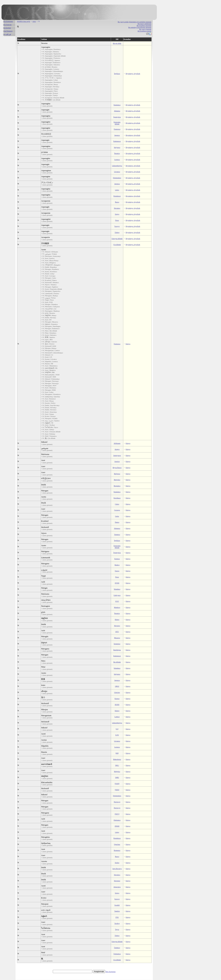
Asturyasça (117, 455)
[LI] (117, 729)
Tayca (117, 929)
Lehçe (117, 190)
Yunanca (117, 534)
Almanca (117, 111)
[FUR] (117, 583)
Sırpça (117, 214)
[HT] (117, 632)
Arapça (117, 449)
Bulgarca (117, 474)
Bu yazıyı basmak (145, 29)
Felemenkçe (117, 178)
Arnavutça (117, 887)
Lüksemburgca (117, 166)
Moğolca (117, 771)
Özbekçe (117, 948)
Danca (117, 522)
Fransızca (117, 129)
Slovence (117, 881)
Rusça (117, 202)
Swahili (117, 905)
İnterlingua (117, 650)
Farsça (117, 571)
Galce (117, 516)
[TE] (117, 917)
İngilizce (117, 74)
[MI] (117, 753)
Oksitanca (117, 820)
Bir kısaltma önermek (144, 25)
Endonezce (117, 141)
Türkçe (117, 232)
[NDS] (117, 790)
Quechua (117, 844)
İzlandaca (117, 668)
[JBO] (117, 686)
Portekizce (117, 196)
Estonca (117, 559)
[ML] (117, 765)
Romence (117, 850)
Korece (117, 699)
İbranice (117, 153)
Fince (117, 220)
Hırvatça (117, 626)
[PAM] (117, 826)
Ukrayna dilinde (117, 239)
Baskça (117, 565)
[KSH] (117, 704)
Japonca (117, 135)
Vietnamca (117, 954)
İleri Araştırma (110, 972)
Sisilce (117, 863)
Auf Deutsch (8, 31)
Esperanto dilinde (117, 123)
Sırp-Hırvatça (117, 869)
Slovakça (117, 208)
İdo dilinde (117, 662)
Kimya (128, 344)
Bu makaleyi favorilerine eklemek (140, 27)
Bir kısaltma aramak (144, 31)
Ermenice (117, 644)
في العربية (7, 34)
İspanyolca (117, 117)
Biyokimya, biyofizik (133, 74)
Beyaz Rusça (117, 468)
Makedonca (117, 759)
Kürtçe (117, 711)
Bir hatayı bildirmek (144, 24)
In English (7, 28)
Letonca (117, 159)
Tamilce (117, 911)
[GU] (117, 601)
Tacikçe (117, 923)
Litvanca (117, 172)
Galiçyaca (117, 595)
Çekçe (117, 504)
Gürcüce (117, 692)
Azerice (117, 461)
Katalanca (117, 105)
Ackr (34, 21)
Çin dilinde (117, 245)
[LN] (117, 735)
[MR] (117, 777)
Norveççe (117, 802)
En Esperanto (8, 21)
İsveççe (117, 226)
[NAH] (117, 784)
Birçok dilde (117, 43)
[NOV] (117, 814)
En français (8, 25)
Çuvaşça (117, 510)
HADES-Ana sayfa (24, 21)
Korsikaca (117, 498)
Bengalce (117, 480)
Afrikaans (117, 443)
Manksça (117, 607)
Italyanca (117, 147)
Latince (117, 717)
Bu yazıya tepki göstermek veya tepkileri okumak (135, 22)
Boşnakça (117, 486)
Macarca (117, 638)
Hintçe (117, 619)
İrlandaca (117, 589)
